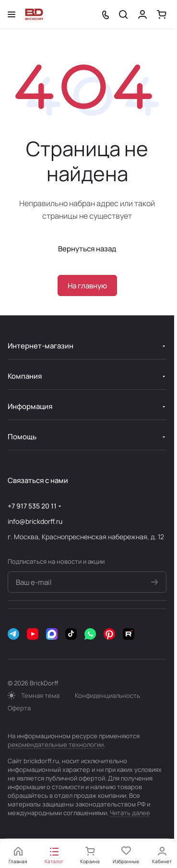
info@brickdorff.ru (35, 521)
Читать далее (130, 813)
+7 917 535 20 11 (32, 506)
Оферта (19, 708)
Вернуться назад (87, 249)
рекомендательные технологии (56, 744)
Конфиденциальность (107, 695)
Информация (30, 406)
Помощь (22, 437)
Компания (25, 376)
